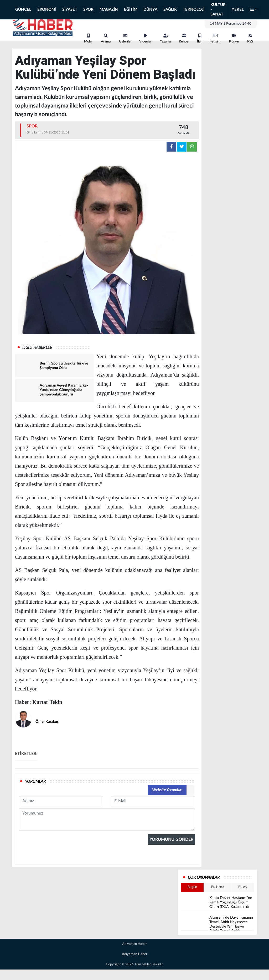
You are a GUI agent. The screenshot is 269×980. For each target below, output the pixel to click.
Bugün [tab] (192, 887)
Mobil (88, 38)
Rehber (184, 38)
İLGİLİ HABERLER (37, 347)
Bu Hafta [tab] (218, 887)
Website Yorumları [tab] (167, 790)
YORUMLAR (35, 781)
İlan (200, 38)
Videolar (145, 38)
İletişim (215, 38)
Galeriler (125, 38)
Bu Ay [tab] (243, 887)
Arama (106, 38)
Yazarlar (166, 38)
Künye (234, 38)
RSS (250, 38)
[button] (254, 10)
